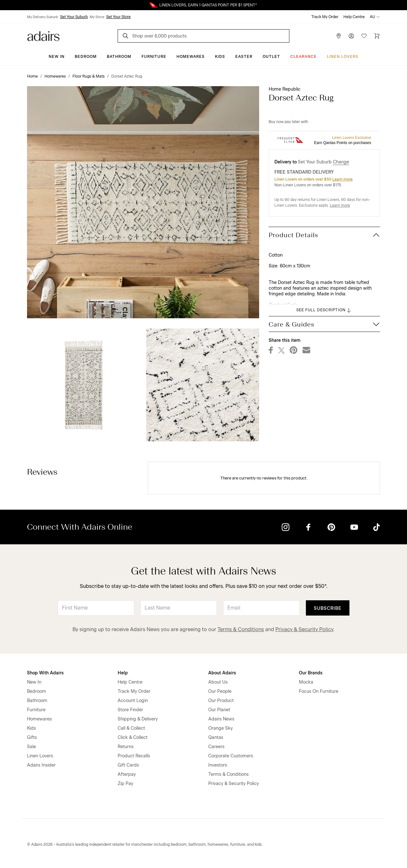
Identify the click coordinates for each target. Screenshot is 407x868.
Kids (220, 57)
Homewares (191, 57)
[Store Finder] (339, 36)
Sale (31, 747)
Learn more (342, 179)
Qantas (216, 737)
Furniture (154, 57)
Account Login (133, 701)
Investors (218, 765)
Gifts (32, 737)
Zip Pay (125, 784)
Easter (244, 57)
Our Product (221, 701)
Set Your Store (118, 17)
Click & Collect (133, 737)
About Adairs (222, 673)
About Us (218, 682)
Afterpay (127, 774)
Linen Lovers (343, 57)
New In (57, 57)
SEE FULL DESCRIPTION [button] (324, 310)
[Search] (127, 37)
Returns (126, 747)
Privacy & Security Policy (304, 629)
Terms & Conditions (241, 629)
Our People (220, 691)
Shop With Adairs (45, 673)
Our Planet (219, 710)
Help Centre (354, 17)
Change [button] (341, 162)
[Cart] (377, 36)
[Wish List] (364, 36)
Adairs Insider (41, 765)
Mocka (306, 682)
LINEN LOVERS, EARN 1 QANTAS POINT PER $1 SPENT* (208, 5)
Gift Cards (128, 765)
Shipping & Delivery (138, 719)
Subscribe (328, 608)
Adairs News (221, 719)
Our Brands (311, 673)
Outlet (271, 57)
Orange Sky (221, 728)
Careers (216, 747)
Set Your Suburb (74, 17)
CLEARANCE (304, 57)
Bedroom (86, 57)
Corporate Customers (231, 756)
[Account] (351, 36)
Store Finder (130, 710)
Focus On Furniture (319, 691)
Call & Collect (131, 728)
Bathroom (119, 57)
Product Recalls (134, 756)
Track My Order (325, 17)
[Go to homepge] (43, 35)
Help (123, 673)
